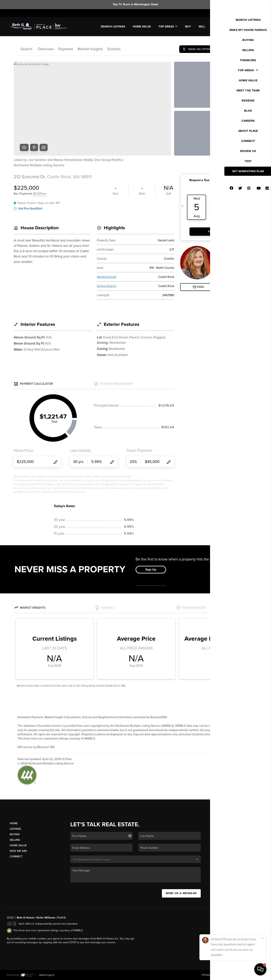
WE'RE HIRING (248, 26)
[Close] (262, 938)
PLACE (62, 918)
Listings (15, 829)
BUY (188, 26)
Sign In (256, 13)
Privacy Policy (209, 975)
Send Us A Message (181, 893)
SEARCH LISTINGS (113, 26)
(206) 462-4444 (237, 867)
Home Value (142, 26)
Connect (16, 857)
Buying (15, 834)
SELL (202, 26)
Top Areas (168, 26)
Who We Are (18, 851)
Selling (15, 840)
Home (14, 823)
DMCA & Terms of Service (236, 975)
